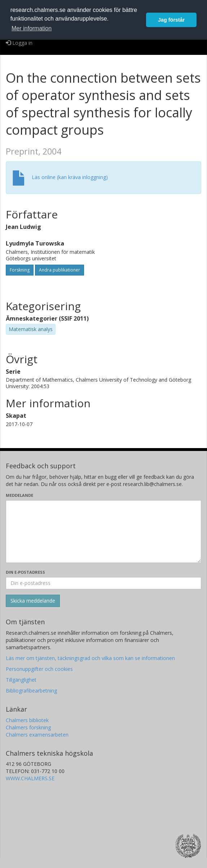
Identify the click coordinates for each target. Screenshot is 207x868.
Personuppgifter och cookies (39, 669)
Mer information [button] (32, 28)
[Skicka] (33, 601)
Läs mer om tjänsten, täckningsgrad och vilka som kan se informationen (90, 658)
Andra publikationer (60, 270)
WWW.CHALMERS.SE (30, 778)
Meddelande (19, 495)
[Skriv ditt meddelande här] (103, 531)
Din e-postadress (25, 572)
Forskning (20, 270)
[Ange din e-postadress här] (103, 583)
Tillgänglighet (21, 680)
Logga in (19, 43)
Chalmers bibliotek (27, 720)
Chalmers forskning (28, 727)
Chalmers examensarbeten (37, 735)
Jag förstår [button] (171, 20)
